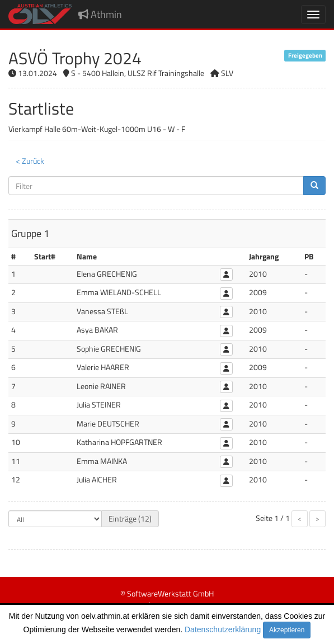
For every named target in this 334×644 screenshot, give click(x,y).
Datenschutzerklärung (223, 629)
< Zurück (30, 161)
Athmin (100, 14)
